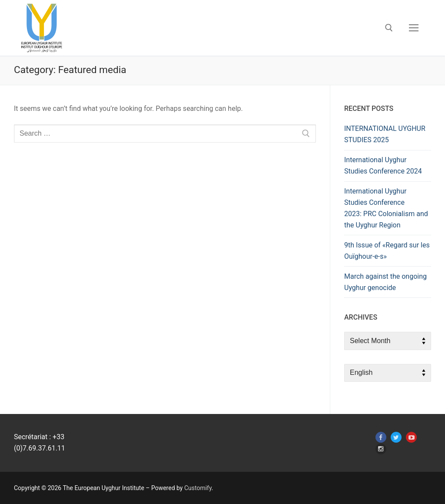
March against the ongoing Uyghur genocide (385, 282)
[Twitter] (396, 437)
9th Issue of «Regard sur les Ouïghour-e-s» (387, 251)
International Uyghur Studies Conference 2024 (383, 165)
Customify (198, 488)
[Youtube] (411, 437)
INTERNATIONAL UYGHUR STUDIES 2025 (385, 134)
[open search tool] (389, 28)
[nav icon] (414, 28)
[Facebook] (381, 437)
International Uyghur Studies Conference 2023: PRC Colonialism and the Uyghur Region (386, 208)
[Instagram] (381, 449)
